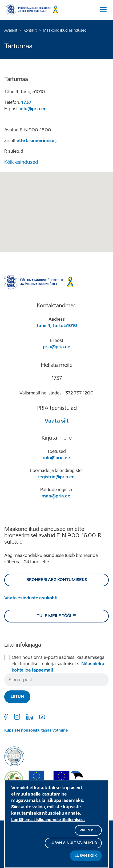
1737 (26, 102)
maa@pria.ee (56, 496)
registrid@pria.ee (56, 477)
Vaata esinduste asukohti (31, 598)
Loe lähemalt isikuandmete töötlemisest (48, 820)
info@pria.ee (33, 109)
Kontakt (30, 30)
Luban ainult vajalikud (73, 843)
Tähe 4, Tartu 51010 (57, 326)
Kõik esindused (21, 162)
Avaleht (11, 30)
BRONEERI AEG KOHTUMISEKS (57, 580)
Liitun (17, 697)
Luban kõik (86, 856)
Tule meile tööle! (57, 616)
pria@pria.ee (57, 347)
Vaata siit (57, 421)
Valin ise (88, 830)
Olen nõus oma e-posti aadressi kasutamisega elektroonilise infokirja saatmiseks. (58, 664)
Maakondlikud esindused (65, 30)
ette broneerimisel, (37, 141)
